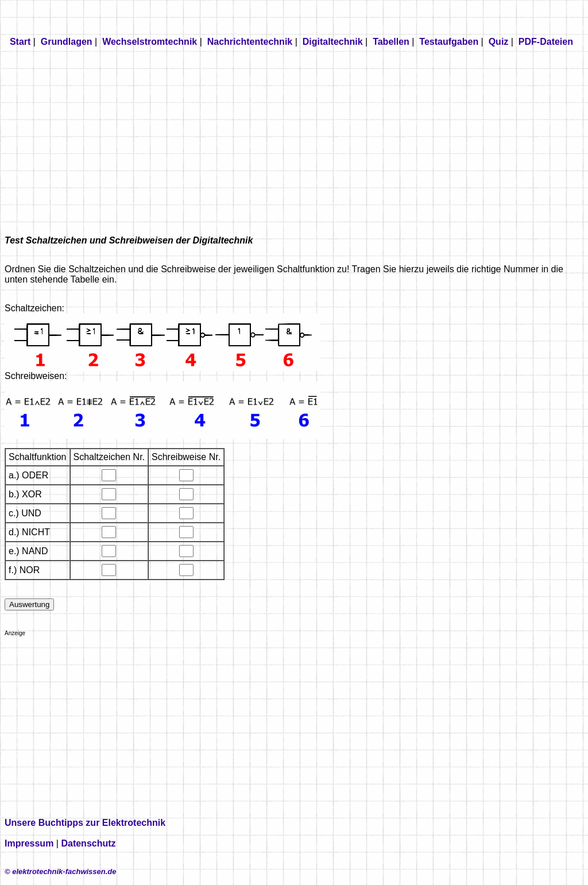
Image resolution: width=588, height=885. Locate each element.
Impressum (29, 843)
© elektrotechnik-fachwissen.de (61, 872)
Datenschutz (88, 843)
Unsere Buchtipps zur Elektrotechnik (85, 823)
